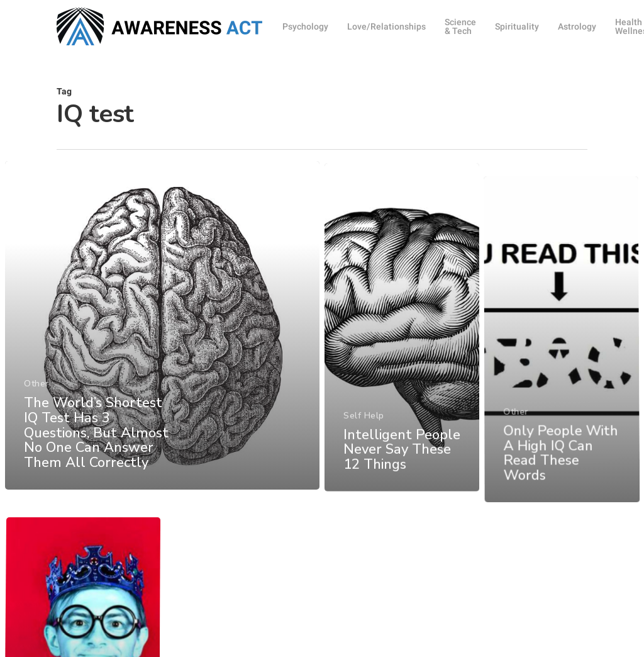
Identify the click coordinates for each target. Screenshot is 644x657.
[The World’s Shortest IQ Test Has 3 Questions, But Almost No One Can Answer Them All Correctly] (162, 339)
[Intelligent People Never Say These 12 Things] (402, 358)
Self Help (364, 443)
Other (36, 397)
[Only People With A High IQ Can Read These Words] (563, 401)
